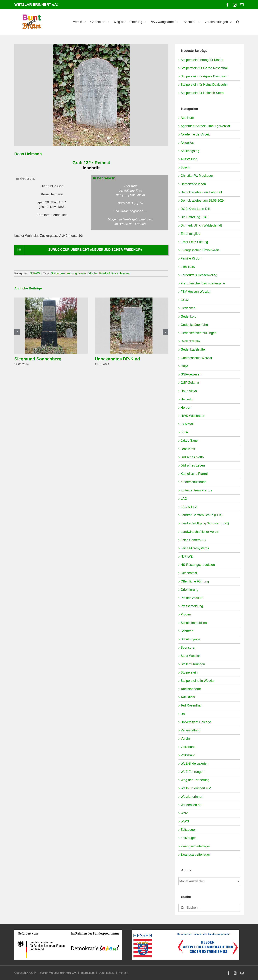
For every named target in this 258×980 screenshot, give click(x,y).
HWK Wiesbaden (193, 416)
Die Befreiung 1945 (194, 217)
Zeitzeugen (189, 830)
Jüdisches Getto (192, 457)
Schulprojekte (190, 639)
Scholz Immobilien (194, 623)
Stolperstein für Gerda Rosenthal (204, 68)
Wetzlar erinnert (192, 797)
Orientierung (189, 590)
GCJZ (185, 300)
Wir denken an (191, 805)
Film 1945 (188, 267)
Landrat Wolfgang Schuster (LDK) (205, 523)
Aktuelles (187, 143)
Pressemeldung (192, 606)
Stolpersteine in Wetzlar (198, 681)
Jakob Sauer (190, 441)
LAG (184, 499)
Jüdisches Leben (193, 465)
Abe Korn (187, 118)
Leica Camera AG (193, 540)
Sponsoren (188, 648)
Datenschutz (107, 973)
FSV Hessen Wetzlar (196, 292)
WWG (185, 821)
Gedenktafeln (190, 341)
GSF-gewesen (191, 374)
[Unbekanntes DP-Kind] (131, 299)
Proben (186, 614)
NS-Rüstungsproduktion (198, 565)
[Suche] (182, 908)
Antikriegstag (190, 151)
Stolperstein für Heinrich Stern (202, 93)
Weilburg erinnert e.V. (196, 788)
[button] (238, 22)
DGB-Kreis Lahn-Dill (195, 209)
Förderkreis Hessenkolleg (199, 275)
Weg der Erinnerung (195, 780)
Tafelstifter (188, 697)
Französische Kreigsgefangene (203, 283)
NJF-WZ (35, 273)
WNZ (184, 813)
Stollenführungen (193, 664)
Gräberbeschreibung (64, 273)
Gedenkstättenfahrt (194, 325)
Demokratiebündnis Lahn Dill (201, 192)
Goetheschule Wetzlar (196, 358)
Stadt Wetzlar (190, 656)
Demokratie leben (193, 184)
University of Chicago (196, 722)
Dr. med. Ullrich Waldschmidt (201, 225)
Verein (185, 739)
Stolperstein (189, 672)
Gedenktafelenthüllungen (199, 333)
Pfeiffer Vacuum (192, 598)
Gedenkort (188, 317)
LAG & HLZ (189, 507)
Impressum (88, 973)
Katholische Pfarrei (194, 474)
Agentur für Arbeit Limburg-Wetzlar (205, 126)
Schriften (187, 631)
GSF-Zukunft (190, 383)
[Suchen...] (209, 908)
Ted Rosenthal (191, 705)
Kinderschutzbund (193, 482)
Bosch (185, 167)
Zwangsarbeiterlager (195, 846)
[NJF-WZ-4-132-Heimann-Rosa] (91, 95)
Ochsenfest (189, 573)
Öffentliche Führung (195, 581)
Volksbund (188, 747)
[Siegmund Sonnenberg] (51, 299)
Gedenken (188, 308)
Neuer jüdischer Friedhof (94, 273)
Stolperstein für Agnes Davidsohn (204, 76)
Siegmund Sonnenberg (38, 359)
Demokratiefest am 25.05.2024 (203, 201)
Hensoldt (187, 399)
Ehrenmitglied (190, 234)
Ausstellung (189, 159)
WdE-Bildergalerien (194, 763)
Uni (183, 714)
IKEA (184, 432)
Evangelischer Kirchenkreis (200, 250)
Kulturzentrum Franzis (196, 490)
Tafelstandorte (191, 689)
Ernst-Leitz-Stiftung (194, 242)
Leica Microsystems (195, 548)
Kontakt (123, 973)
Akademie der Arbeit (195, 134)
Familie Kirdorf (191, 258)
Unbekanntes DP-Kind (117, 359)
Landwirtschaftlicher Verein (200, 532)
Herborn (186, 408)
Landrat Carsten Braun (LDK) (202, 515)
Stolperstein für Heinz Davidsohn (204, 85)
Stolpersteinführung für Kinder (202, 60)
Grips (184, 366)
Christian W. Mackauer (197, 176)
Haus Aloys (189, 391)
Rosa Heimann (121, 273)
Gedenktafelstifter (193, 349)
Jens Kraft (188, 449)
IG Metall (187, 424)
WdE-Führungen (192, 772)
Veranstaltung (190, 730)
